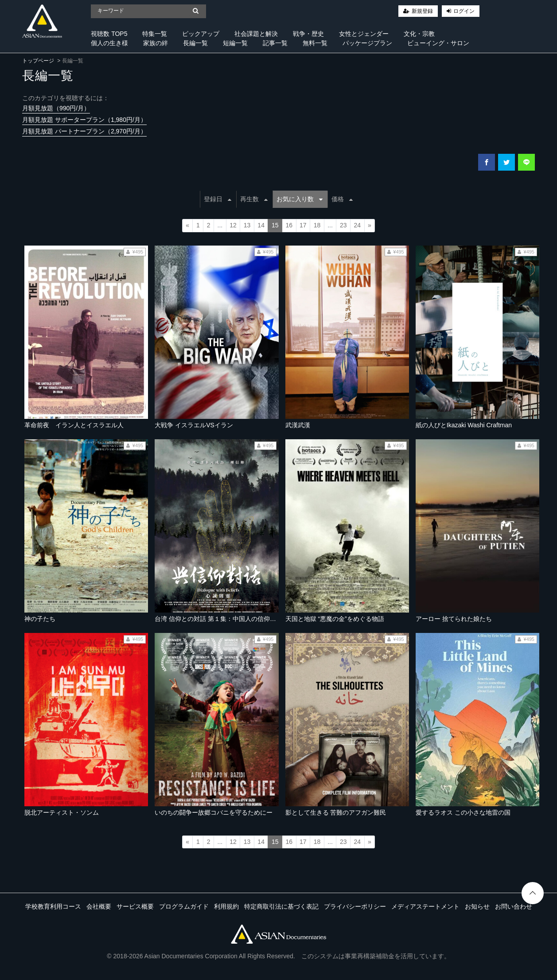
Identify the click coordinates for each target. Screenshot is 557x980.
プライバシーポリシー (355, 906)
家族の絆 (156, 43)
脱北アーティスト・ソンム (62, 812)
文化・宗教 (419, 34)
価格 (342, 199)
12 (233, 225)
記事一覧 (275, 43)
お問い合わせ (514, 906)
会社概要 (99, 906)
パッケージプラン (367, 43)
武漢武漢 (298, 425)
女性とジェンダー (364, 34)
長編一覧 (195, 43)
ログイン (464, 11)
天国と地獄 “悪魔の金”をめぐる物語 (335, 619)
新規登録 (422, 11)
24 (357, 225)
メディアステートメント (425, 906)
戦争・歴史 (308, 34)
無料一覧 (315, 43)
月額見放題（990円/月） (56, 108)
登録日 (218, 199)
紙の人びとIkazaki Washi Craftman (464, 425)
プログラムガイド (184, 906)
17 (303, 225)
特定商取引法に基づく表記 (281, 906)
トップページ (38, 61)
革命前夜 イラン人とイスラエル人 (74, 425)
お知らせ (477, 906)
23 (343, 225)
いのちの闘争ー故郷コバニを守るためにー (214, 812)
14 (261, 225)
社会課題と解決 (256, 34)
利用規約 (226, 906)
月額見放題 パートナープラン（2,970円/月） (84, 131)
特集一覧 (155, 34)
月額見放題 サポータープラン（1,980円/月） (84, 120)
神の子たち (40, 619)
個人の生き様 (109, 43)
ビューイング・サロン (438, 43)
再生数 (254, 199)
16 (289, 225)
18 (317, 225)
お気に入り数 (300, 199)
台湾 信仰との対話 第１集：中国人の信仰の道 (218, 619)
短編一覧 (235, 43)
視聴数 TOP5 (109, 34)
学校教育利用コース (53, 906)
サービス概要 (135, 906)
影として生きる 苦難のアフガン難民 (336, 812)
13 (247, 225)
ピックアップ (201, 34)
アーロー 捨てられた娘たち (454, 619)
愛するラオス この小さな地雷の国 (463, 812)
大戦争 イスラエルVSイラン (194, 425)
